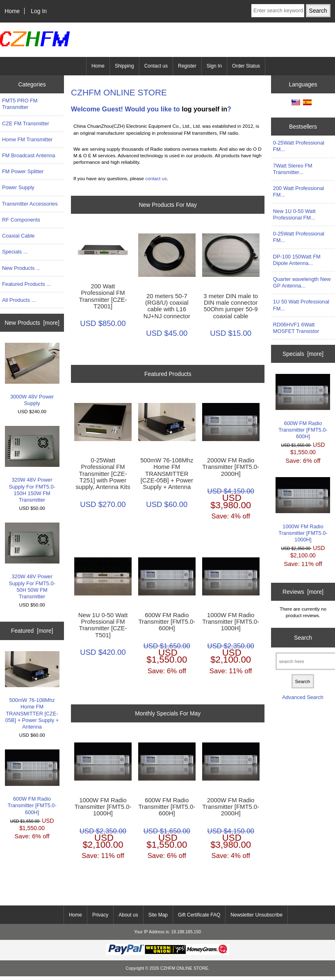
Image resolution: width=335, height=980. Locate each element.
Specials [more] (303, 354)
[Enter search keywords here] (278, 11)
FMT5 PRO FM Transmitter (20, 104)
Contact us (156, 66)
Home (12, 11)
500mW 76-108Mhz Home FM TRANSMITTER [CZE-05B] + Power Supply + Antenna (32, 691)
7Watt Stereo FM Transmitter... (293, 169)
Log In (39, 11)
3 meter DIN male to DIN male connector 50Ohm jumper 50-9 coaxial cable (231, 306)
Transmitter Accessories (30, 204)
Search (303, 638)
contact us (156, 178)
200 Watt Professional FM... (299, 191)
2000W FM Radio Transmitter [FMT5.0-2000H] (231, 467)
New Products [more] (32, 323)
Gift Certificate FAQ (199, 915)
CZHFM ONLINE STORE (184, 968)
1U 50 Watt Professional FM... (301, 305)
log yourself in (204, 109)
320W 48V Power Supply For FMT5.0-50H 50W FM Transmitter (32, 561)
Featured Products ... (26, 284)
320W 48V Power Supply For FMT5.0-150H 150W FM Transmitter (32, 464)
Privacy (100, 915)
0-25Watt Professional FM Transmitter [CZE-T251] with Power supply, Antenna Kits (103, 474)
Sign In (214, 66)
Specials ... (15, 252)
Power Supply (18, 187)
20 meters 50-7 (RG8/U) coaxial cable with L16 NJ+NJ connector (167, 306)
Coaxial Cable (18, 236)
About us (128, 915)
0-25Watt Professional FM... (299, 146)
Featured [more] (32, 631)
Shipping (124, 66)
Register (187, 66)
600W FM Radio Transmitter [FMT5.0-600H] (32, 782)
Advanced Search (303, 697)
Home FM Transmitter (27, 139)
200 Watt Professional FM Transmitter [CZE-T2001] (103, 296)
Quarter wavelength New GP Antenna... (302, 282)
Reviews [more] (303, 592)
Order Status (246, 66)
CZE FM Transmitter (26, 123)
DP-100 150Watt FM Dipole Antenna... (297, 260)
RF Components (21, 220)
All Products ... (19, 300)
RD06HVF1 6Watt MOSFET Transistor (296, 328)
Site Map (158, 915)
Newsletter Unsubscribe (256, 915)
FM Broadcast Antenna (29, 155)
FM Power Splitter (23, 171)
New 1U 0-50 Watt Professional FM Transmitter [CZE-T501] (103, 625)
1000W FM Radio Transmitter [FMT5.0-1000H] (231, 622)
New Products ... (21, 268)
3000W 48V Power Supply (32, 375)
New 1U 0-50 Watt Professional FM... (294, 214)
